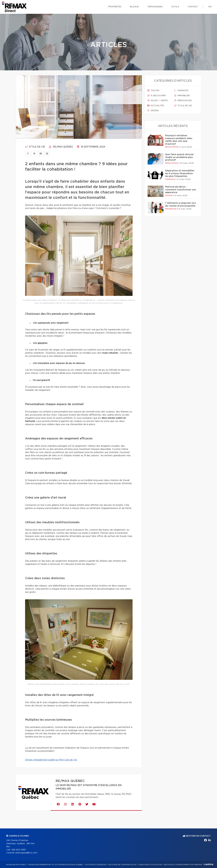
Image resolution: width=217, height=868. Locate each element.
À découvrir (157, 96)
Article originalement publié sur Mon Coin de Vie (51, 760)
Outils (175, 7)
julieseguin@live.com (26, 853)
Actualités (156, 106)
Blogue (134, 7)
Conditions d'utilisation (150, 865)
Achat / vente (157, 101)
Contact (193, 7)
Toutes (153, 91)
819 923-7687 (19, 850)
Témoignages (155, 7)
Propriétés (115, 7)
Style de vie (35, 147)
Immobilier (182, 96)
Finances (181, 91)
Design (153, 111)
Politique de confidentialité (122, 865)
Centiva (208, 864)
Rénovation (183, 101)
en (210, 7)
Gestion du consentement (177, 865)
